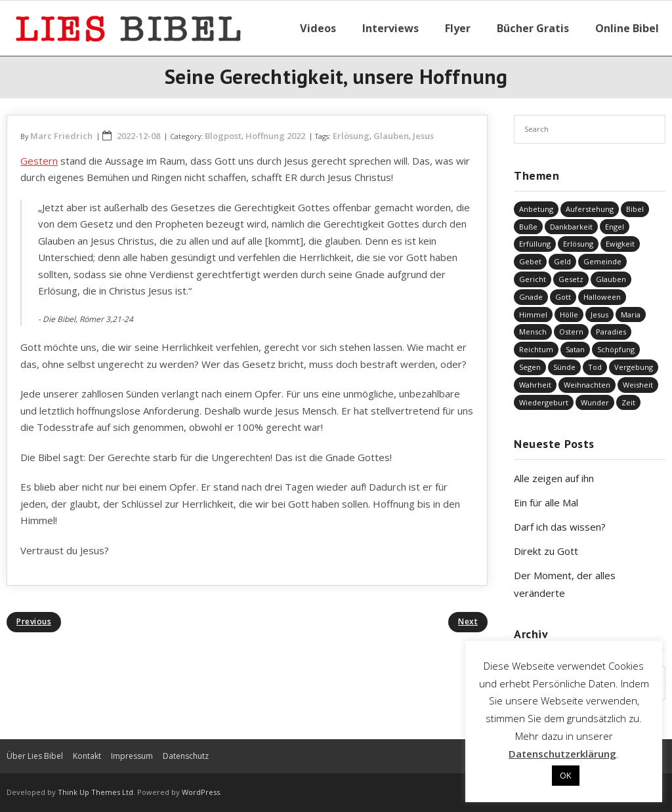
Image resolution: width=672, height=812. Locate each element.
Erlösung (351, 136)
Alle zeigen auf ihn (554, 478)
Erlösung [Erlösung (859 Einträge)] (578, 244)
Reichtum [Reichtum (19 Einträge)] (536, 349)
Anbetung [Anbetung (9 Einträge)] (536, 209)
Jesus (423, 136)
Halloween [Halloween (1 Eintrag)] (602, 297)
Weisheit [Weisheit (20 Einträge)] (638, 385)
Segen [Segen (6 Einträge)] (530, 367)
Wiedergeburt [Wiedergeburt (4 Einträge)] (544, 402)
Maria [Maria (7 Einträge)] (631, 315)
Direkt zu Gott (546, 551)
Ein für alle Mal (546, 502)
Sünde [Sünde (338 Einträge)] (564, 367)
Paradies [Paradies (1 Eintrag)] (611, 332)
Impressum (132, 756)
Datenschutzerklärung (562, 754)
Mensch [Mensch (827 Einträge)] (533, 332)
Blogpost (223, 136)
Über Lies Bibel (35, 756)
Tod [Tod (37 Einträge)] (595, 367)
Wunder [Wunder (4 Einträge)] (595, 402)
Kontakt (87, 756)
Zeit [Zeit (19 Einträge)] (628, 402)
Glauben (391, 136)
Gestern (39, 161)
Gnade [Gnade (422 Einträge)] (531, 297)
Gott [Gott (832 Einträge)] (563, 297)
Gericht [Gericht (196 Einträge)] (533, 279)
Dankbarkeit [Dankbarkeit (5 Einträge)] (571, 227)
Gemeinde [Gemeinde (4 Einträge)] (602, 261)
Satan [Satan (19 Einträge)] (575, 349)
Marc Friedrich (61, 136)
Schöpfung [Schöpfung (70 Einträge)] (616, 349)
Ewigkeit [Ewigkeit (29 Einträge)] (620, 244)
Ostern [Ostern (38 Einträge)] (571, 332)
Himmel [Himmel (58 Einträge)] (533, 315)
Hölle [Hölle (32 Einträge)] (569, 315)
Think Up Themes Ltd (95, 792)
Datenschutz (186, 756)
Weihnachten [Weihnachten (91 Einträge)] (587, 385)
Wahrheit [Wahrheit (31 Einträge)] (535, 385)
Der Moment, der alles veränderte (565, 584)
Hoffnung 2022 (275, 136)
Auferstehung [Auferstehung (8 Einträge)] (590, 209)
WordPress (201, 792)
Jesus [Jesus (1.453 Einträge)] (599, 315)
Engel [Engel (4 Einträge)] (615, 227)
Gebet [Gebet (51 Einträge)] (530, 261)
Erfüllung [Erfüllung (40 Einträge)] (535, 244)
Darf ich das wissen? (560, 527)
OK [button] (566, 775)
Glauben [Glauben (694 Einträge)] (611, 279)
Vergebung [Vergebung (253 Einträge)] (634, 367)
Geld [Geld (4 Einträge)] (562, 261)
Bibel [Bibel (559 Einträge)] (635, 209)
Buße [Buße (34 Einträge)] (528, 227)
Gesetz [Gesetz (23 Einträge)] (571, 279)
